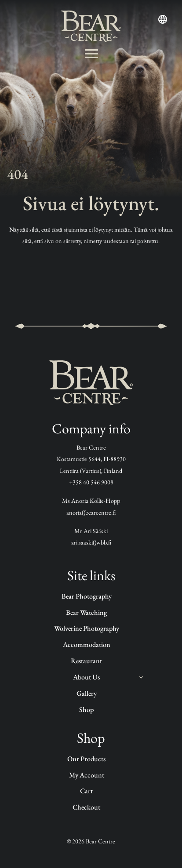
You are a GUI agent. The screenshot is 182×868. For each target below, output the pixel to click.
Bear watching (86, 612)
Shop (86, 710)
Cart (86, 791)
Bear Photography (87, 596)
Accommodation (87, 645)
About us (86, 677)
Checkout (86, 807)
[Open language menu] (163, 19)
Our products (86, 759)
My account (87, 775)
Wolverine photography (87, 628)
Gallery (87, 693)
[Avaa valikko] (91, 54)
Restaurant (86, 661)
